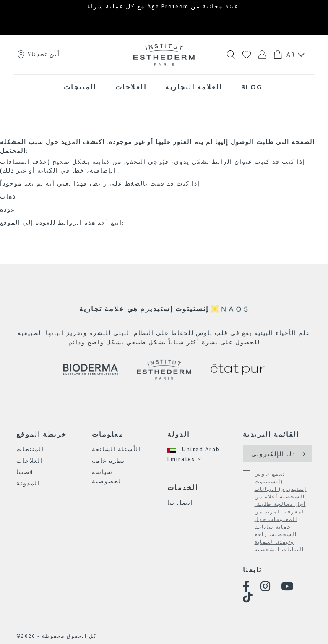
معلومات (108, 434)
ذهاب (8, 196)
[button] (202, 454)
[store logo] (164, 55)
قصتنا (25, 472)
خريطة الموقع (42, 434)
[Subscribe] (303, 453)
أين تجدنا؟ (38, 54)
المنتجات (30, 449)
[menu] (164, 87)
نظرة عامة (108, 461)
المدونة (28, 483)
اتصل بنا (180, 503)
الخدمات (183, 488)
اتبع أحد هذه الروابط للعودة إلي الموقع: (62, 223)
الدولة (179, 434)
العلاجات (30, 461)
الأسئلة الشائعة (116, 449)
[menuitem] (80, 87)
